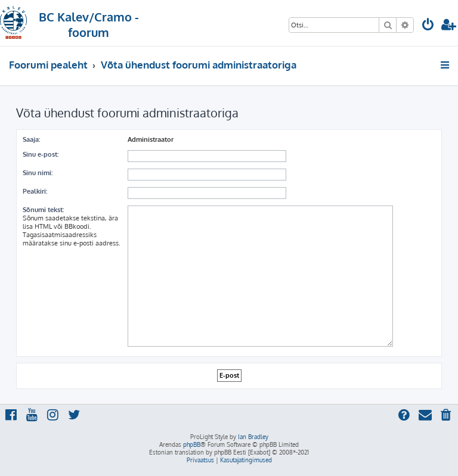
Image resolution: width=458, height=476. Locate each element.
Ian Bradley (253, 437)
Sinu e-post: (41, 154)
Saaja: (31, 139)
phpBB (192, 444)
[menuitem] (428, 26)
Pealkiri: (35, 191)
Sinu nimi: (38, 173)
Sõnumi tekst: (43, 210)
